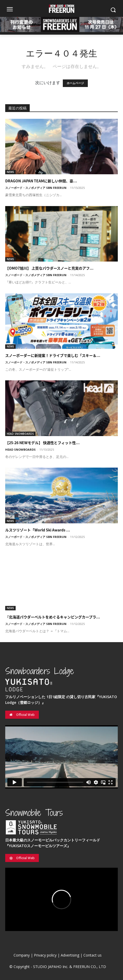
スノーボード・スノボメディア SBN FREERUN (36, 188)
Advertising (70, 955)
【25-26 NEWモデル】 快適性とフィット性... (42, 443)
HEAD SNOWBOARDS (20, 434)
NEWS (10, 172)
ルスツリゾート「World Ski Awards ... (38, 530)
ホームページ (75, 83)
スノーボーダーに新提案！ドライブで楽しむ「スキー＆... (53, 355)
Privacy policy (45, 955)
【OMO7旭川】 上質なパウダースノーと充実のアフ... (49, 268)
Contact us (93, 955)
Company (22, 955)
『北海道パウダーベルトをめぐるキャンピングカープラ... (53, 617)
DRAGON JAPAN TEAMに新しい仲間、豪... (41, 181)
